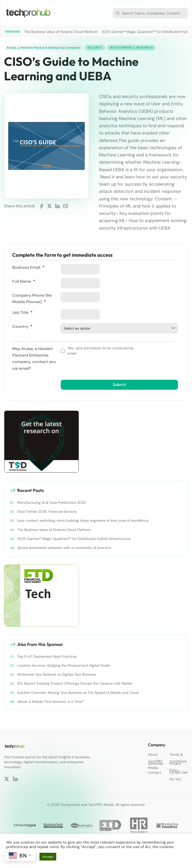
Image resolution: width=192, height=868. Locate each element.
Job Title (22, 312)
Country (22, 326)
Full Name (24, 281)
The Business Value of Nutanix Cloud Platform (61, 32)
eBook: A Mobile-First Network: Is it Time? (50, 702)
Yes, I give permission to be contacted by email (101, 351)
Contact (154, 772)
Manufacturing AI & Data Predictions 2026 (51, 502)
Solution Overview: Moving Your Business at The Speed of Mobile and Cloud (78, 693)
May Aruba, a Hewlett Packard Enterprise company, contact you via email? (34, 359)
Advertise (156, 763)
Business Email (28, 267)
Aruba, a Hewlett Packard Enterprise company (43, 48)
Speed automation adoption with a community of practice (64, 548)
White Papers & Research (131, 48)
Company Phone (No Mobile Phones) (32, 299)
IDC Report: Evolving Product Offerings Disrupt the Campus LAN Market (75, 684)
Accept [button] (48, 857)
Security (95, 48)
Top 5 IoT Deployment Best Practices (47, 656)
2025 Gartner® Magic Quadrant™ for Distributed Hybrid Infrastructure (74, 539)
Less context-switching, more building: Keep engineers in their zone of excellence (83, 521)
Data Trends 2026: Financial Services (47, 511)
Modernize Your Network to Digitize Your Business (57, 674)
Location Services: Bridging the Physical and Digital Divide (64, 665)
